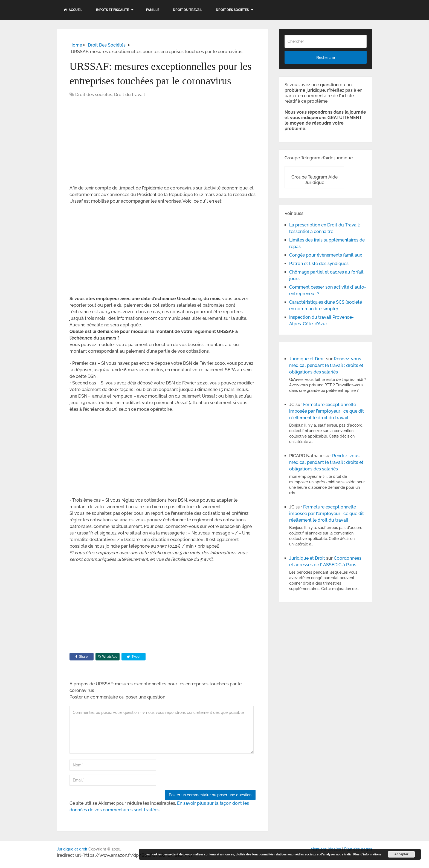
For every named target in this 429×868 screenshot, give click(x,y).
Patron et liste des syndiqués (319, 264)
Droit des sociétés (232, 10)
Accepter (401, 854)
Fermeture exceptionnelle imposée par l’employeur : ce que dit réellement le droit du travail (327, 411)
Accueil (73, 10)
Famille (153, 10)
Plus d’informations (367, 854)
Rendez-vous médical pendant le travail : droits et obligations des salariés (326, 365)
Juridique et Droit (307, 359)
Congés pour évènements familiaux (326, 255)
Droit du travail (188, 10)
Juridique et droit (72, 849)
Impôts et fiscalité (112, 10)
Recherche (326, 58)
